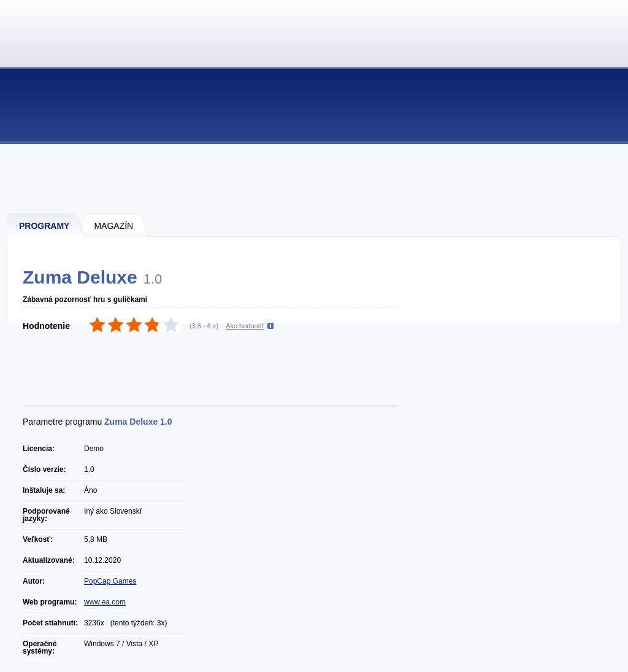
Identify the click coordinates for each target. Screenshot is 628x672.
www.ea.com (105, 602)
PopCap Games (110, 581)
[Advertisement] (315, 178)
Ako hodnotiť (245, 326)
